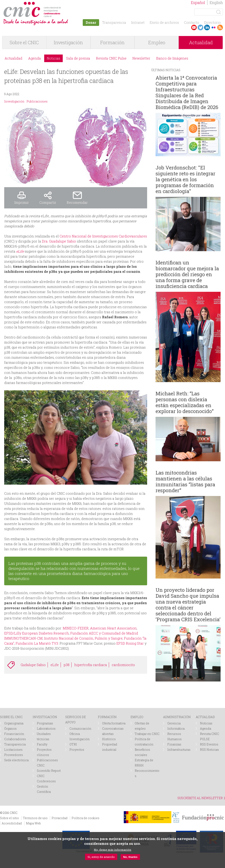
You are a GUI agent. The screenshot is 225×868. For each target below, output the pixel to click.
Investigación (68, 42)
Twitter (200, 27)
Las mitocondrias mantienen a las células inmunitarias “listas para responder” (185, 481)
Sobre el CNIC (24, 42)
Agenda (35, 58)
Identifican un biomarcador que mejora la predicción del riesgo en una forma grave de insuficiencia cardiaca (187, 274)
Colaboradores (15, 739)
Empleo (157, 42)
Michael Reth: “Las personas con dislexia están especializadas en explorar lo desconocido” (185, 402)
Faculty (42, 744)
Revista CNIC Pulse (111, 58)
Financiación (14, 734)
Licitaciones (13, 750)
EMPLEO (137, 717)
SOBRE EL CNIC (11, 717)
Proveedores (14, 755)
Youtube (194, 27)
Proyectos (77, 750)
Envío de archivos (164, 22)
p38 (67, 665)
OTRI (73, 744)
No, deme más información (113, 850)
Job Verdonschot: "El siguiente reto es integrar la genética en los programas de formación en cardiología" (185, 179)
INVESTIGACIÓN (45, 717)
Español (198, 3)
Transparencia (114, 22)
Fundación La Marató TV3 (37, 643)
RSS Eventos (209, 744)
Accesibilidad (12, 823)
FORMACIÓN (107, 717)
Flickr (214, 27)
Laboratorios (46, 729)
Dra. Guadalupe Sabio (59, 241)
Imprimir (22, 202)
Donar (91, 22)
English (216, 3)
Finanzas (174, 744)
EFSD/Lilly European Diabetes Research (37, 633)
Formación (112, 42)
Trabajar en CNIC (147, 734)
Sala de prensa (78, 58)
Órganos (10, 729)
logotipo (62, 4)
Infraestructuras (179, 750)
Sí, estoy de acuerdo (101, 857)
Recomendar (77, 202)
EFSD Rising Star (130, 643)
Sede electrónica (16, 760)
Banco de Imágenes (172, 58)
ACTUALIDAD (205, 717)
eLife (55, 665)
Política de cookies (85, 818)
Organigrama (14, 723)
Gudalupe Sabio (33, 665)
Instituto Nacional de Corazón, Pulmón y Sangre (83, 638)
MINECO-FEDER (76, 628)
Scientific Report (49, 771)
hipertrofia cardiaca (91, 665)
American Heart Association (113, 628)
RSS (220, 27)
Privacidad (60, 818)
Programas (45, 723)
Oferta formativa (114, 723)
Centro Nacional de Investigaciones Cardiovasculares (103, 236)
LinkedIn (207, 27)
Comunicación (80, 729)
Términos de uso (35, 818)
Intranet (138, 22)
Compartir (48, 202)
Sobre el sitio (9, 818)
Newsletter (141, 58)
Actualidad (201, 42)
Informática (176, 729)
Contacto (192, 22)
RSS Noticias (209, 750)
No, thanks (130, 857)
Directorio (212, 22)
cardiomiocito (123, 665)
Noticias (53, 58)
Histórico (109, 739)
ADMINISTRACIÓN (177, 717)
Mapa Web (33, 823)
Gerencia (174, 723)
